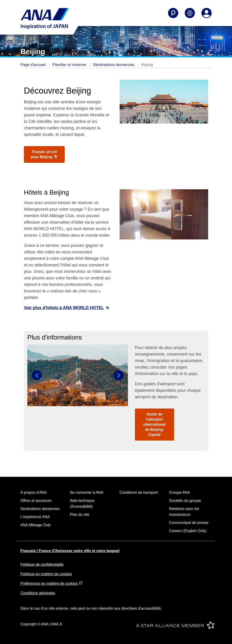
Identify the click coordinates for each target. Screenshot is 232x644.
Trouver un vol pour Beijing (44, 154)
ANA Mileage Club (35, 525)
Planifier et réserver (69, 65)
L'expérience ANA (35, 517)
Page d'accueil (33, 65)
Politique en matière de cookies (46, 574)
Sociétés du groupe (185, 501)
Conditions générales (38, 593)
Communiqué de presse (189, 523)
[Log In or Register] (207, 13)
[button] (37, 375)
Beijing (147, 65)
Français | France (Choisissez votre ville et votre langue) (70, 551)
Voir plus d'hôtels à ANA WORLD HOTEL (66, 308)
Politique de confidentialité (42, 564)
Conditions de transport (139, 492)
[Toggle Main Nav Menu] (190, 13)
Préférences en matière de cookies (51, 584)
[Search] (173, 13)
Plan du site (80, 515)
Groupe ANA (179, 492)
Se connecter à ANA (87, 492)
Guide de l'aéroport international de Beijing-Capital (154, 424)
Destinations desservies (114, 65)
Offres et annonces (36, 501)
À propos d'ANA (33, 492)
